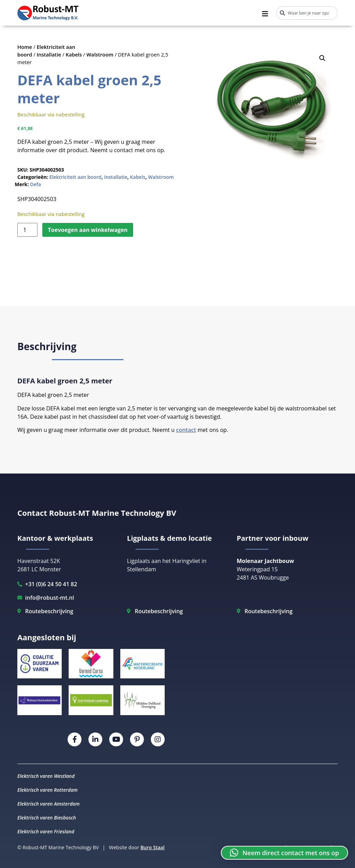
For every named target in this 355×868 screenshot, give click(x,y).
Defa (36, 184)
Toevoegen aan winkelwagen (88, 230)
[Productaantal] (27, 230)
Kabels (74, 54)
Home (25, 47)
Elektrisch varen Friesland (46, 831)
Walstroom (100, 54)
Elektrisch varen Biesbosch (47, 818)
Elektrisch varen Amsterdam (49, 804)
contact (186, 430)
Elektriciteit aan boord (75, 177)
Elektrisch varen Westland (46, 776)
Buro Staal (153, 847)
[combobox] (307, 13)
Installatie (49, 54)
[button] (322, 58)
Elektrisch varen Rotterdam (47, 790)
